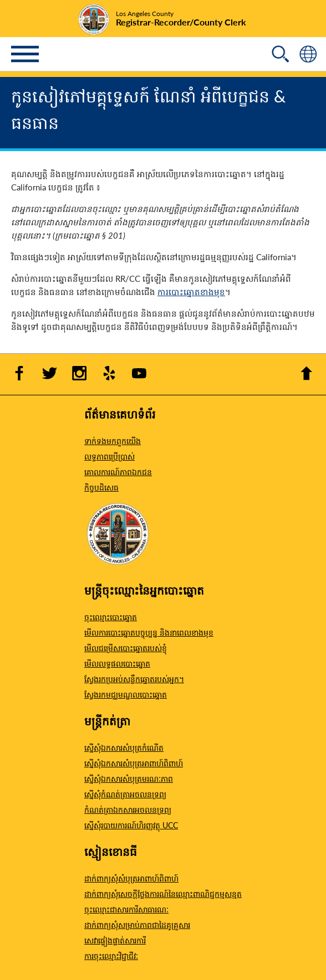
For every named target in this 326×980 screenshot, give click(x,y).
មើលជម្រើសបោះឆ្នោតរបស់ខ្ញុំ (126, 648)
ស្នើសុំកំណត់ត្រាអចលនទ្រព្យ (125, 794)
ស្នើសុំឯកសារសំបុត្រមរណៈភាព (129, 778)
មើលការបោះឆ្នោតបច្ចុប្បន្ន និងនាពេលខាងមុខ (149, 632)
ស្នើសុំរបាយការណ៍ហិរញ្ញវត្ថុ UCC (131, 825)
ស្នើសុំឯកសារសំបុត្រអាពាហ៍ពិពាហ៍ (134, 763)
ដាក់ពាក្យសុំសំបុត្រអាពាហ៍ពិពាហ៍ (131, 878)
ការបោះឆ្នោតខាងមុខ (191, 292)
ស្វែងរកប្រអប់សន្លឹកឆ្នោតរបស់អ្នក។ (134, 679)
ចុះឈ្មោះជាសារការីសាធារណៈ (126, 909)
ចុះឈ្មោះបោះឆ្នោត (111, 617)
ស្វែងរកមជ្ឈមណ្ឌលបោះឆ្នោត (126, 694)
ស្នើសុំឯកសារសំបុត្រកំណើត (124, 747)
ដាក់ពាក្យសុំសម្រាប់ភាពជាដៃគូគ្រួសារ (137, 925)
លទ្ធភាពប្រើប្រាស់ (109, 456)
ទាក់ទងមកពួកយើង (113, 441)
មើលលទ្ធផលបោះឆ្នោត (117, 663)
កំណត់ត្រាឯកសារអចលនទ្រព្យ (128, 809)
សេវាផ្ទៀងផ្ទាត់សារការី (115, 940)
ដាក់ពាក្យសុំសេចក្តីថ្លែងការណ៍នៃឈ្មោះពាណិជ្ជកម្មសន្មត (163, 894)
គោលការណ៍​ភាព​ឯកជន (118, 472)
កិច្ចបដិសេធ (101, 487)
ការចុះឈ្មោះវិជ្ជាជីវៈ (111, 956)
